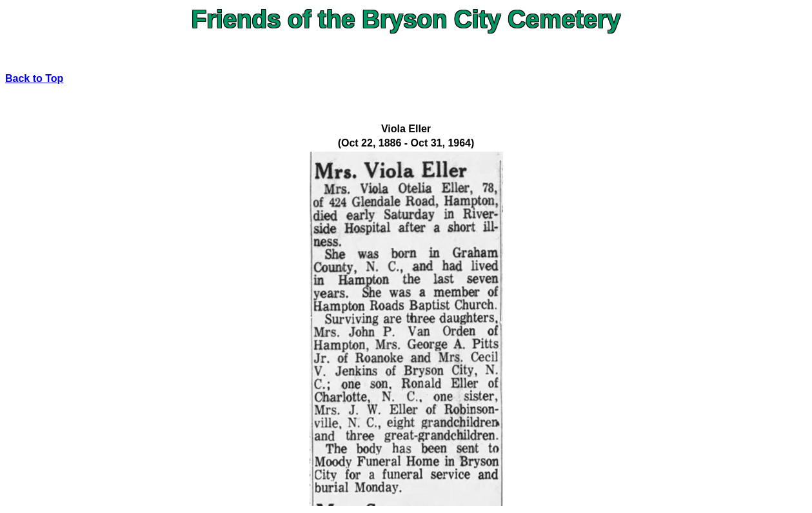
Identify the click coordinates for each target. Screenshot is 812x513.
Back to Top (34, 78)
